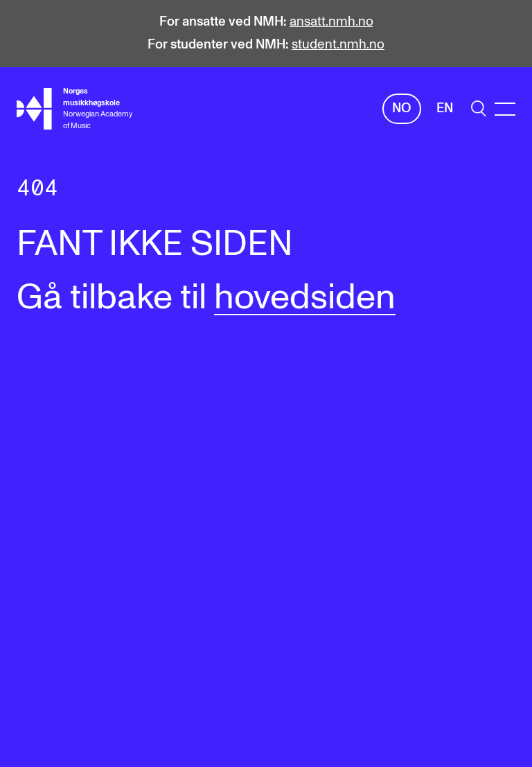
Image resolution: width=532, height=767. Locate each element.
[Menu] (505, 109)
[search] (479, 108)
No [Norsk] (402, 108)
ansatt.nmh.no (331, 22)
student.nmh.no (338, 45)
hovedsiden (305, 298)
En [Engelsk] (445, 108)
